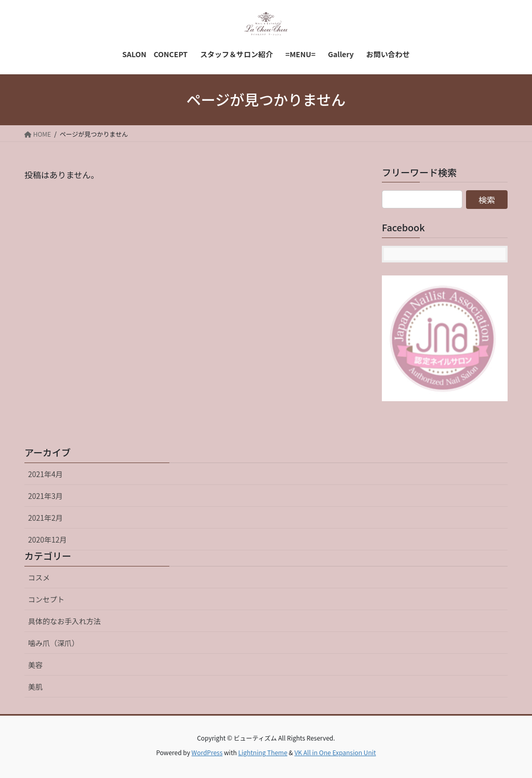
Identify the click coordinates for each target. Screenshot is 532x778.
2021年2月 (45, 518)
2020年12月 (48, 539)
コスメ (39, 577)
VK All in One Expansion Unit (335, 752)
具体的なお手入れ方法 (64, 621)
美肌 (35, 687)
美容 (35, 665)
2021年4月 (45, 474)
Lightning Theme (263, 752)
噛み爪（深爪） (54, 643)
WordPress (207, 752)
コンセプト (46, 599)
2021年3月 (45, 496)
